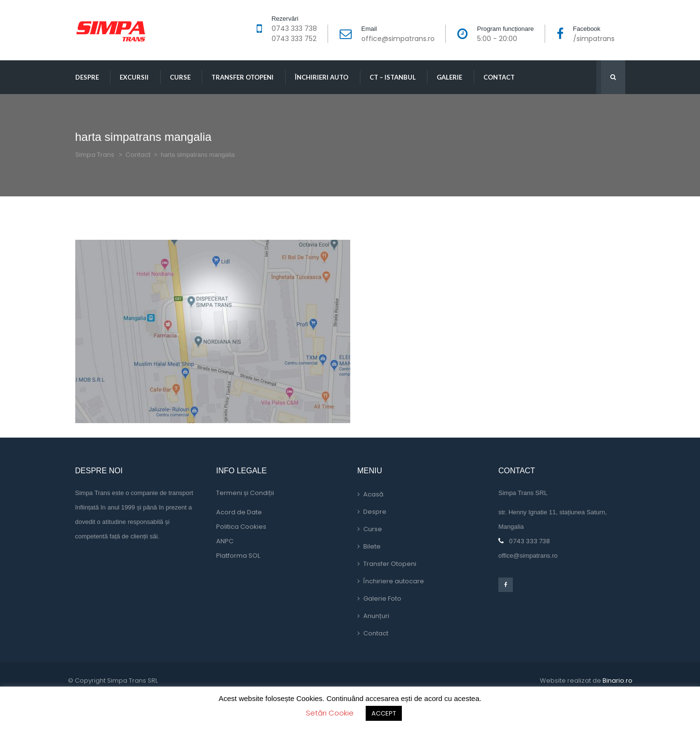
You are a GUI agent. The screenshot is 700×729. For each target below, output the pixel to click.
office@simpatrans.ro (398, 39)
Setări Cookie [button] (330, 713)
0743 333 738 (294, 28)
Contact (499, 77)
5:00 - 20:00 (497, 39)
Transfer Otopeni (242, 77)
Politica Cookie (241, 527)
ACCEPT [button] (384, 713)
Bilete (372, 546)
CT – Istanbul (393, 77)
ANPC (225, 541)
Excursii (134, 77)
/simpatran (594, 39)
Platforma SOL (238, 556)
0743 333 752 (294, 39)
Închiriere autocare (394, 581)
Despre (87, 77)
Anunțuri (376, 616)
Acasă (373, 494)
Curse (180, 77)
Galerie (449, 77)
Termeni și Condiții (245, 493)
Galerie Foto (382, 598)
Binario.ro (618, 681)
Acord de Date (239, 512)
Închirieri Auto (322, 77)
